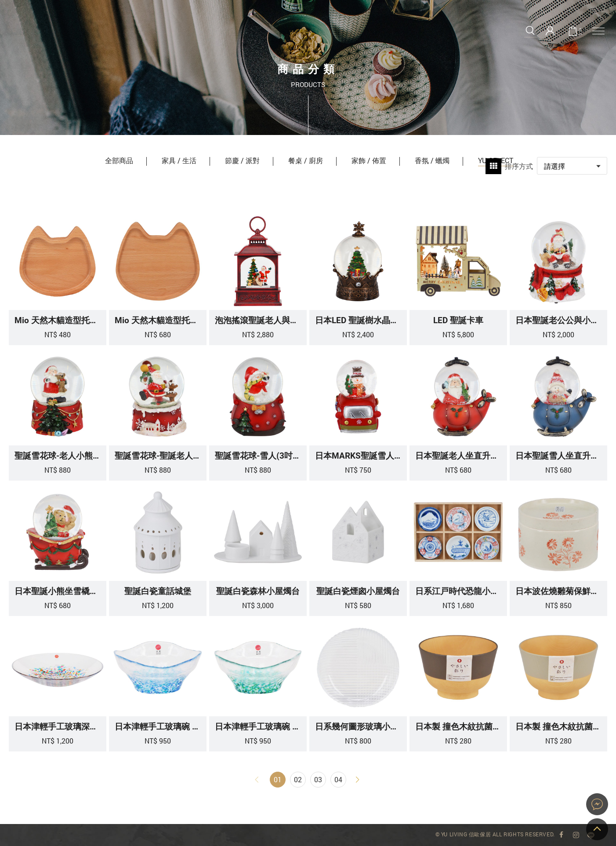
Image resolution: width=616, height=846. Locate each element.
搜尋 (530, 31)
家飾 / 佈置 (369, 160)
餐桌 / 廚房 (306, 160)
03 (318, 779)
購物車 (580, 30)
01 (278, 779)
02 (298, 779)
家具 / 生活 (179, 160)
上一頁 (257, 780)
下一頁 (359, 780)
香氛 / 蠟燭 (432, 160)
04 (338, 779)
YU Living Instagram (576, 835)
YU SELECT (21, 38)
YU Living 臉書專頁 (562, 835)
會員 (550, 31)
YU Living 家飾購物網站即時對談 (597, 804)
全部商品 (119, 160)
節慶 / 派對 (242, 160)
